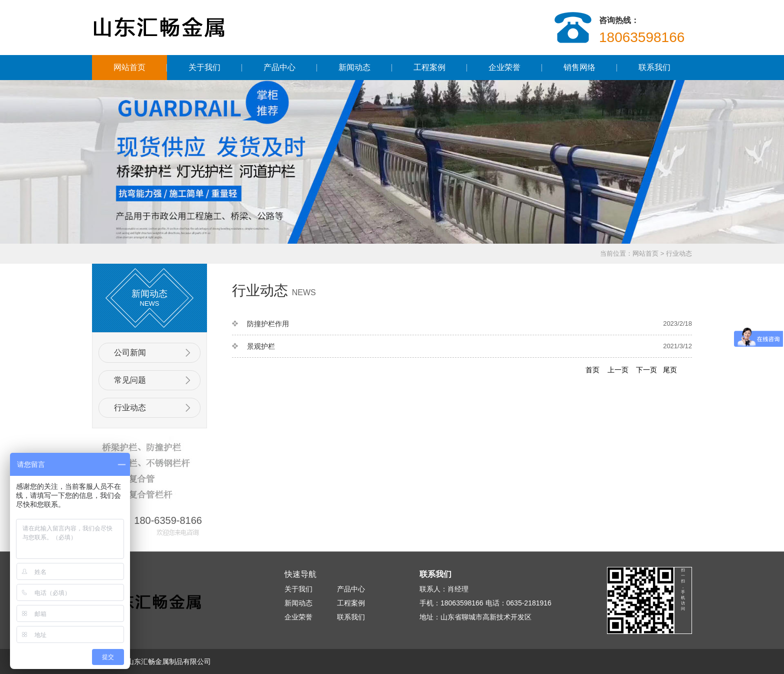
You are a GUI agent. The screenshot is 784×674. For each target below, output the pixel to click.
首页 (592, 370)
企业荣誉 (504, 67)
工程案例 (429, 67)
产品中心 (279, 67)
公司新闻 (130, 353)
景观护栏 (261, 346)
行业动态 (679, 253)
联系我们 (654, 67)
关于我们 (204, 67)
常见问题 (130, 380)
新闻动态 (354, 67)
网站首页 (129, 67)
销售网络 (579, 67)
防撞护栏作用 (268, 324)
